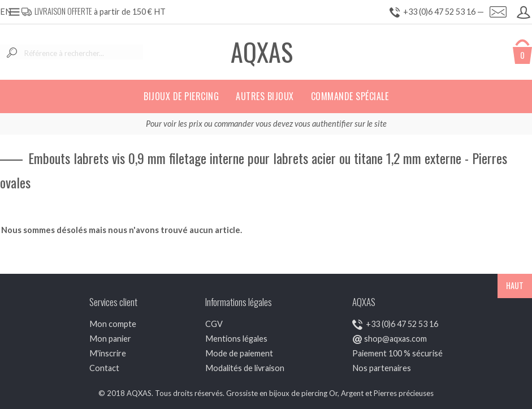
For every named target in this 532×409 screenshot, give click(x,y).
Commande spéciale (350, 96)
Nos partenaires (382, 368)
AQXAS (262, 52)
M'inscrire (108, 353)
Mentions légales (236, 339)
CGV (214, 324)
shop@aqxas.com (395, 339)
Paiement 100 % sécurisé (397, 353)
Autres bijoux (265, 96)
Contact (104, 368)
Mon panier (110, 339)
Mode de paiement (239, 353)
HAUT (515, 285)
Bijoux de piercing (181, 96)
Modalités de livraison (245, 368)
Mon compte (113, 324)
